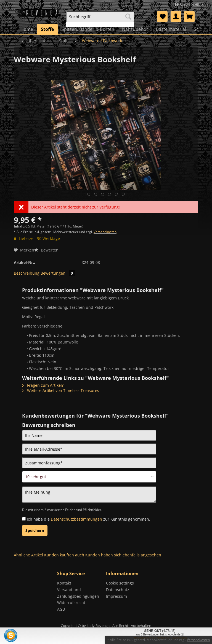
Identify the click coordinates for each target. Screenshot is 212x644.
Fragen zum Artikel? (43, 385)
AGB (61, 609)
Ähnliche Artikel (28, 555)
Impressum (116, 596)
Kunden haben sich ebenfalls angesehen (123, 555)
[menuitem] (100, 19)
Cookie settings (120, 583)
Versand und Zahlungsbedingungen (78, 593)
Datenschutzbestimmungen (76, 519)
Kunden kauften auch (64, 555)
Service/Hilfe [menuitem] (189, 5)
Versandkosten (105, 232)
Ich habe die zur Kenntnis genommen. (88, 519)
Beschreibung (27, 273)
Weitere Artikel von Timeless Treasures (61, 390)
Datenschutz (118, 590)
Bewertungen (58, 273)
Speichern (35, 530)
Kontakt (64, 583)
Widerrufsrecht (71, 603)
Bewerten (46, 250)
